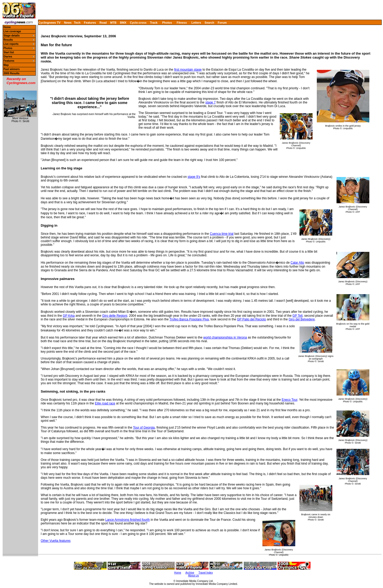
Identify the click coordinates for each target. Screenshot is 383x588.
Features (90, 23)
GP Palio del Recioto (252, 319)
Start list (9, 52)
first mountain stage (188, 70)
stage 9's (194, 177)
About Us (193, 576)
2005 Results (11, 73)
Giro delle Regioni (115, 316)
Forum (222, 23)
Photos (167, 23)
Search (209, 23)
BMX (123, 23)
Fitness (182, 23)
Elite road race (105, 403)
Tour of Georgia (144, 428)
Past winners (12, 69)
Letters (196, 23)
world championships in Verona (225, 337)
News (68, 23)
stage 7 (211, 102)
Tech (77, 23)
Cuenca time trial (222, 234)
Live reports (11, 44)
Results (8, 40)
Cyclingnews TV (49, 23)
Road (103, 23)
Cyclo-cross (138, 23)
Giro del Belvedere (302, 319)
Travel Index (206, 573)
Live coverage (12, 31)
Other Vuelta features (56, 541)
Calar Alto (297, 263)
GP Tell (297, 316)
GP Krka (69, 316)
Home (7, 27)
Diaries (8, 57)
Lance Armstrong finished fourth (128, 520)
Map (6, 65)
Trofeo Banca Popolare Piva (189, 319)
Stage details (12, 36)
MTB (113, 23)
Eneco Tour (289, 400)
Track (154, 23)
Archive (190, 573)
